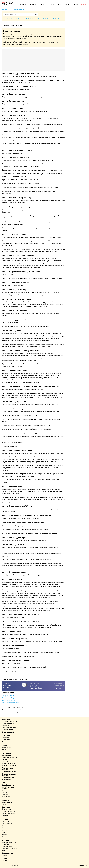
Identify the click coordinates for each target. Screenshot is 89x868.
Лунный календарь (8, 785)
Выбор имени (6, 748)
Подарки (5, 855)
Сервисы (66, 4)
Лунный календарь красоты (8, 792)
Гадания (75, 4)
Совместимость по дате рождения (10, 775)
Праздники (33, 4)
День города (6, 742)
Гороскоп (5, 761)
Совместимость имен (9, 772)
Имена (42, 4)
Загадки (4, 851)
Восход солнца (7, 807)
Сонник (83, 4)
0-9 (5, 19)
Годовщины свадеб (8, 732)
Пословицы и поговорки (10, 848)
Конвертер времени (8, 814)
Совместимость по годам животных (8, 779)
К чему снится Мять (8, 696)
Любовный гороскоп (8, 764)
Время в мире (6, 809)
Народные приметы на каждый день (9, 843)
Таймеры (5, 816)
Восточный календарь (9, 766)
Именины (5, 750)
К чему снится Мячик (9, 700)
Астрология (51, 4)
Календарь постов (8, 730)
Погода (4, 805)
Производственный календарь (8, 725)
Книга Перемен (7, 824)
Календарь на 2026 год (9, 721)
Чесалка (5, 830)
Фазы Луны (5, 795)
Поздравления (6, 740)
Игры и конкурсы (7, 853)
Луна (59, 4)
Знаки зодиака (6, 755)
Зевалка (4, 835)
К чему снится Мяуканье (10, 698)
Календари (23, 4)
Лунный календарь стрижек (8, 788)
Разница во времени (8, 811)
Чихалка (5, 828)
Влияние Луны (7, 797)
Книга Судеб (6, 821)
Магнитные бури (7, 802)
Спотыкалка (6, 837)
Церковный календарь (9, 727)
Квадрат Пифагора (8, 826)
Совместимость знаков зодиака (9, 758)
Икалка (4, 832)
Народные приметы (8, 846)
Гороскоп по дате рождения (7, 769)
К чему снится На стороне (10, 702)
